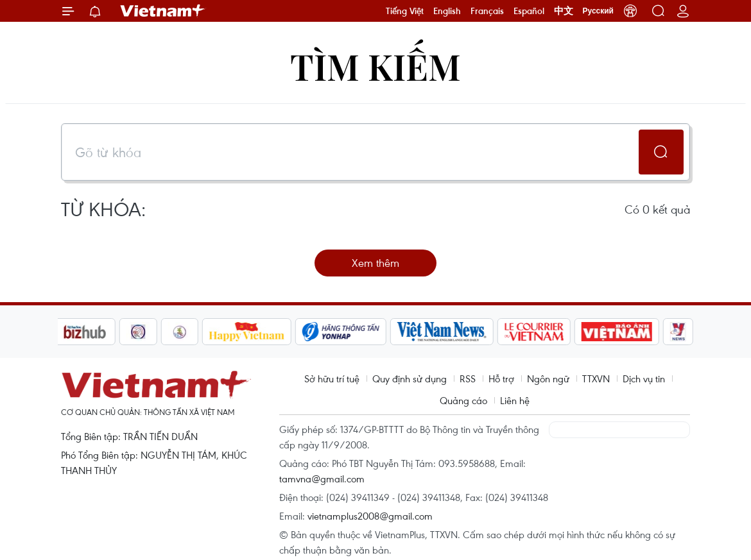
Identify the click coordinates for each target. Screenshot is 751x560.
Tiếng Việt (405, 11)
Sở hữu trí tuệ (332, 378)
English (447, 11)
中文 (564, 11)
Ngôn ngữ (548, 378)
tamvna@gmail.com (322, 479)
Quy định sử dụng (410, 378)
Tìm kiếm (376, 66)
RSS (468, 378)
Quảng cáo (463, 400)
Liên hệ (515, 400)
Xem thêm (376, 263)
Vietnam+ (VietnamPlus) (163, 11)
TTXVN (596, 378)
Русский (599, 11)
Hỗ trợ (501, 378)
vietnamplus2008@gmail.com (370, 516)
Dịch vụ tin (644, 378)
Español (529, 11)
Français (487, 11)
